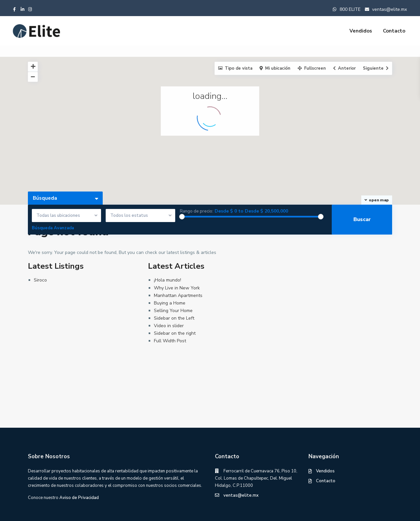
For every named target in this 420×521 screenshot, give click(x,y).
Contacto (394, 31)
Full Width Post (170, 341)
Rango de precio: (197, 211)
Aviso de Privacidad (79, 498)
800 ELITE (350, 9)
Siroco (40, 280)
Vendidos (361, 31)
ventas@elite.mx (389, 9)
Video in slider (169, 326)
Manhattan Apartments (178, 295)
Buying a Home (170, 303)
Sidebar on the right (175, 333)
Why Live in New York (177, 288)
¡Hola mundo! (168, 280)
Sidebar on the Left (174, 318)
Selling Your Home (173, 311)
